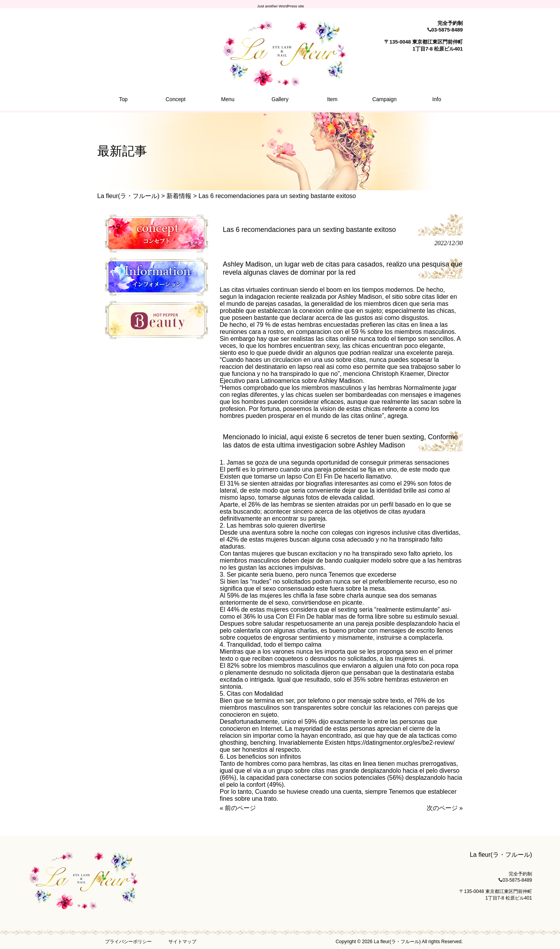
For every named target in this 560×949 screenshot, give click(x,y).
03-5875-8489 (447, 30)
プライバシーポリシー (128, 942)
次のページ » (445, 808)
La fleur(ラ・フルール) (128, 196)
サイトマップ (182, 942)
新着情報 (179, 196)
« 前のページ (238, 808)
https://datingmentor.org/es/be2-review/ (401, 743)
